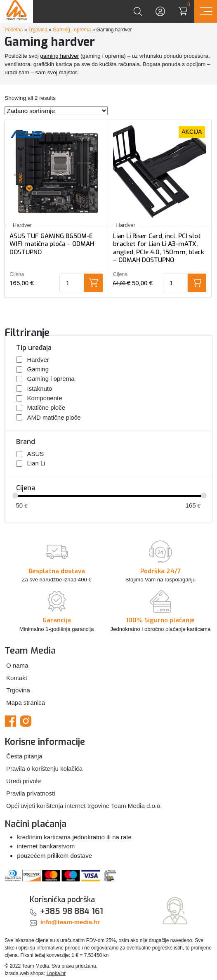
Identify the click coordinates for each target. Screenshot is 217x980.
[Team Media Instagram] (26, 721)
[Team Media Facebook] (11, 721)
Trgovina (38, 30)
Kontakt (17, 678)
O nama (17, 665)
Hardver (38, 360)
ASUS (36, 454)
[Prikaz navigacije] (206, 11)
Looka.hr (56, 973)
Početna (14, 30)
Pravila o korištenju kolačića (44, 769)
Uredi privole (24, 781)
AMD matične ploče (54, 417)
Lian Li (36, 463)
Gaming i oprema (72, 30)
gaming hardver (60, 56)
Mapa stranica (26, 703)
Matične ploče (46, 407)
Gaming (38, 369)
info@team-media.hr (70, 922)
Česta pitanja (24, 756)
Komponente (45, 398)
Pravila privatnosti (31, 793)
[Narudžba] (56, 111)
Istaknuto (40, 388)
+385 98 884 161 (72, 911)
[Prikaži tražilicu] (138, 11)
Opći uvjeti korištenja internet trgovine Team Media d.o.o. (84, 806)
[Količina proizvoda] (72, 283)
